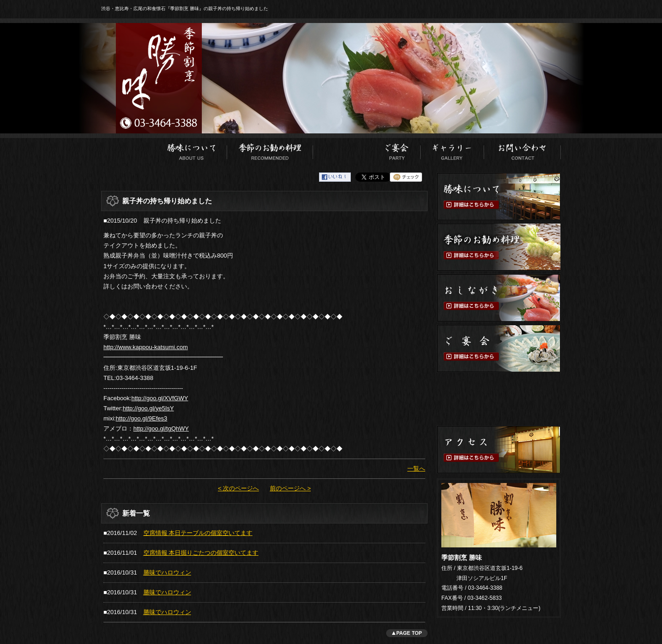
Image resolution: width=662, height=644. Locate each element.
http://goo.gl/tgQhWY (161, 428)
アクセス (499, 450)
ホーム (128, 149)
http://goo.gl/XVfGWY (160, 398)
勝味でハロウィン (167, 572)
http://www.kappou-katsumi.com (146, 347)
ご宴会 (397, 149)
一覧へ (416, 469)
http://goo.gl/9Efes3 (142, 418)
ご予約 (499, 399)
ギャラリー (452, 149)
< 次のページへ (238, 488)
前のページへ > (290, 488)
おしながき (343, 149)
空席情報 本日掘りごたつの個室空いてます (201, 553)
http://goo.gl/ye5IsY (148, 408)
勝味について (191, 149)
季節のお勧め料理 (270, 149)
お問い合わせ (522, 149)
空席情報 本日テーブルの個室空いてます (198, 533)
